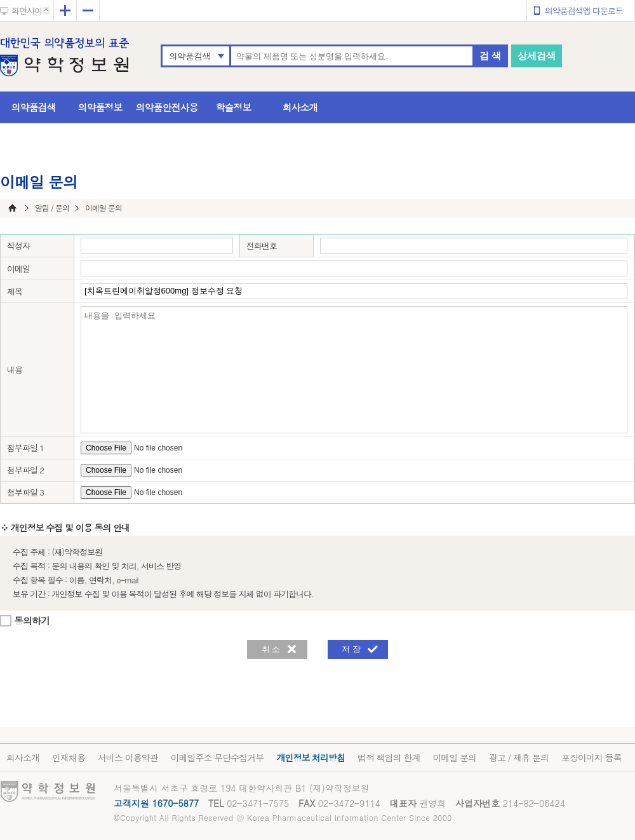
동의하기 (32, 621)
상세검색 (537, 56)
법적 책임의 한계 (389, 757)
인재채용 (69, 757)
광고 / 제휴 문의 (519, 757)
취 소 (271, 649)
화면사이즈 (30, 10)
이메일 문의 (454, 757)
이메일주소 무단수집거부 (217, 757)
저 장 (351, 649)
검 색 (490, 56)
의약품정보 (100, 107)
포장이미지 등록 (592, 757)
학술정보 (234, 107)
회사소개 (300, 107)
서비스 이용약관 (128, 757)
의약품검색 (190, 56)
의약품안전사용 (167, 107)
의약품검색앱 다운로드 (584, 10)
